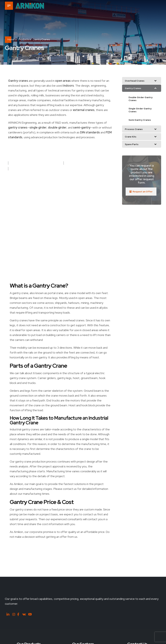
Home (11, 39)
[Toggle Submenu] (155, 81)
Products (24, 39)
